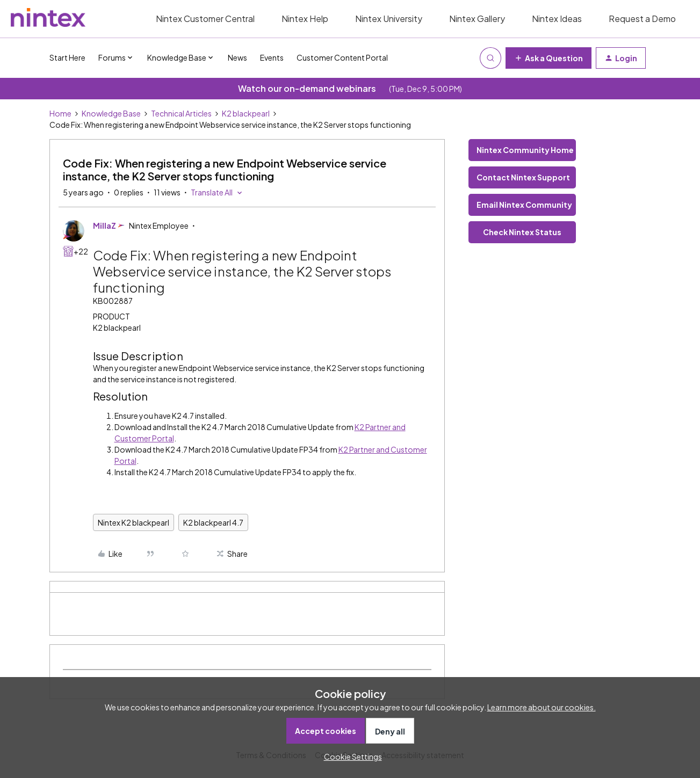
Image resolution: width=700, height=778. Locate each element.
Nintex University (389, 19)
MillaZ (104, 226)
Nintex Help (305, 19)
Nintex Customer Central (205, 19)
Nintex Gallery (477, 19)
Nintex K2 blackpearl (133, 522)
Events (272, 57)
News (237, 57)
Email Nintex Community (524, 205)
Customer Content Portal (342, 57)
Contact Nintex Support (523, 177)
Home (60, 113)
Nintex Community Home (525, 150)
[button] (549, 58)
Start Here (67, 57)
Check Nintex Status (522, 232)
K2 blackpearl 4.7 (213, 522)
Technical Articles (181, 113)
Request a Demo (642, 19)
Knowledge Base (111, 113)
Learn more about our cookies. (542, 707)
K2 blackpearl (246, 113)
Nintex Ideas (557, 19)
